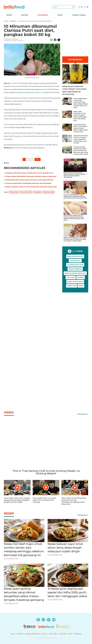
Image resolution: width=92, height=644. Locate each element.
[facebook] (79, 7)
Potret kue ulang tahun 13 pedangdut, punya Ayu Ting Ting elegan (28, 183)
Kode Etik (63, 634)
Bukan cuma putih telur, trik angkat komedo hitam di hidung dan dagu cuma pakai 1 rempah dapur (75, 239)
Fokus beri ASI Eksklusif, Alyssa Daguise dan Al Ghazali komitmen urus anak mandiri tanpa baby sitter (75, 196)
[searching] (73, 7)
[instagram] (82, 7)
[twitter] (85, 7)
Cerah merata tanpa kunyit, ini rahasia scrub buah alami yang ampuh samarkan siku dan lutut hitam (74, 218)
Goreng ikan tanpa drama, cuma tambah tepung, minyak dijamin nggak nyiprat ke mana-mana (81, 128)
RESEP (81, 286)
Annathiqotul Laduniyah (11, 39)
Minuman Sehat (49, 192)
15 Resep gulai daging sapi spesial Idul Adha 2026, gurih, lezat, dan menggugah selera (67, 592)
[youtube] (87, 7)
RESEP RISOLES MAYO (75, 256)
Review (25, 15)
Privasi (44, 634)
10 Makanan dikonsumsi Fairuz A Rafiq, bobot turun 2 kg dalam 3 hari (29, 173)
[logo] (14, 7)
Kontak (20, 634)
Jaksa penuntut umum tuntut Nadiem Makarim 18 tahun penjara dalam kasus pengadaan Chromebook (75, 175)
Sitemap (78, 634)
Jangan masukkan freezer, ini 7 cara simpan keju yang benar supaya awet (31, 187)
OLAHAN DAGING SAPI (75, 265)
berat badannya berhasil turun (32, 92)
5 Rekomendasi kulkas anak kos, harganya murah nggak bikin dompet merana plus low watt (81, 139)
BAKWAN (81, 277)
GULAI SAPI (71, 277)
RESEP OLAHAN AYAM (75, 282)
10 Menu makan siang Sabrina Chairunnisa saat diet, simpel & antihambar (31, 176)
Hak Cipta (53, 634)
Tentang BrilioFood (32, 634)
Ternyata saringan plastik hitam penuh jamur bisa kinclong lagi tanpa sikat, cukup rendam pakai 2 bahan (81, 151)
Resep (9, 15)
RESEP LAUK (72, 286)
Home (6, 21)
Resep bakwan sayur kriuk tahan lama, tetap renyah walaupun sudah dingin (65, 548)
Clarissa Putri (16, 83)
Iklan (13, 634)
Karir (70, 634)
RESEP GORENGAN (75, 269)
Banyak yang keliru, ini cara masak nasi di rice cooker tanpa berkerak (29, 180)
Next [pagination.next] (38, 159)
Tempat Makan (79, 15)
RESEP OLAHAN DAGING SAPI (75, 273)
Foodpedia (43, 15)
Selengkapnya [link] (82, 414)
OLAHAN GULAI (75, 261)
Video (60, 15)
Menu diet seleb (26, 192)
